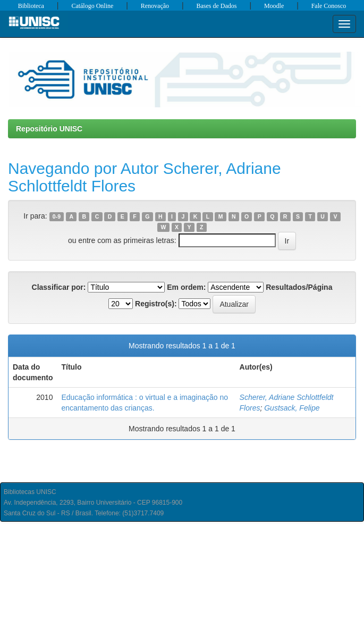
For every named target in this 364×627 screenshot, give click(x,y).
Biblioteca (31, 6)
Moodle (274, 6)
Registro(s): (156, 304)
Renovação (155, 6)
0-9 (57, 216)
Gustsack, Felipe (292, 408)
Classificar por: (59, 287)
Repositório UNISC (49, 129)
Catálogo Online (92, 6)
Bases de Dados (217, 6)
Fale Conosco (329, 6)
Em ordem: (186, 287)
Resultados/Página (299, 287)
